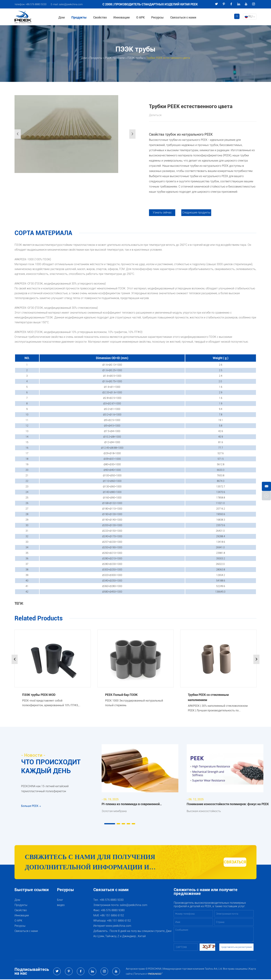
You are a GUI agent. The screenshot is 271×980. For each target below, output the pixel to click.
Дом (62, 17)
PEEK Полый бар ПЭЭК (121, 695)
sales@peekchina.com (71, 4)
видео (61, 906)
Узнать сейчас (162, 213)
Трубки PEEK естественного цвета (168, 58)
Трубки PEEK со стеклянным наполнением (208, 697)
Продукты (79, 17)
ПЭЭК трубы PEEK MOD (39, 695)
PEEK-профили (115, 58)
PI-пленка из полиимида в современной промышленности (131, 804)
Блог (60, 901)
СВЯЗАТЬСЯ (227, 863)
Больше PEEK (31, 807)
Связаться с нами (183, 17)
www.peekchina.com (119, 926)
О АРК (141, 17)
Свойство (100, 17)
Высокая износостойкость (204, 811)
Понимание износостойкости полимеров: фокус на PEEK (228, 804)
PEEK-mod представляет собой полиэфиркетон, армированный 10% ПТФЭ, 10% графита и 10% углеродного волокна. (50, 703)
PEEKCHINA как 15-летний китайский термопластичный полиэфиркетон (45, 789)
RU (250, 16)
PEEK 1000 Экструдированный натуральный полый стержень (134, 703)
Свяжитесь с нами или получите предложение (206, 893)
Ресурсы (158, 17)
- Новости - (33, 755)
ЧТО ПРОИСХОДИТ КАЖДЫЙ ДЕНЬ (52, 767)
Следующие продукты (197, 213)
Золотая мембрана (114, 811)
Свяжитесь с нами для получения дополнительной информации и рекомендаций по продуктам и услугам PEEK (103, 863)
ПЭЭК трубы (135, 58)
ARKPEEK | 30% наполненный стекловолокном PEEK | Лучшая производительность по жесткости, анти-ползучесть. (218, 708)
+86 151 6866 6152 (119, 921)
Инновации (122, 17)
